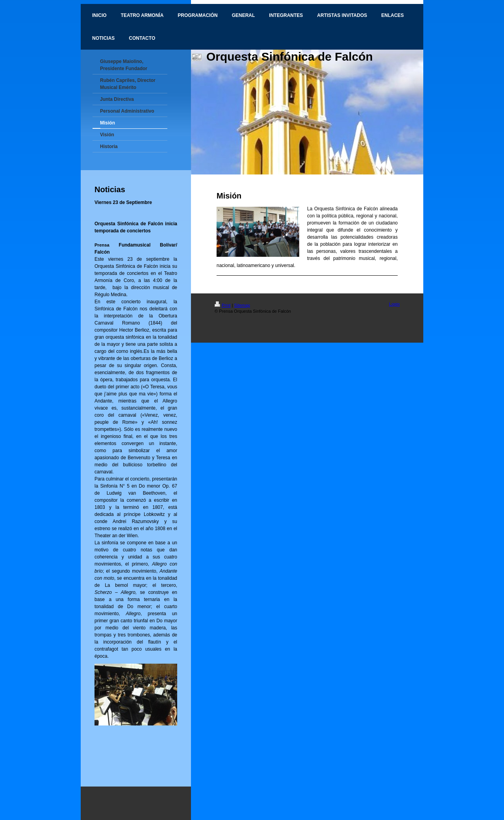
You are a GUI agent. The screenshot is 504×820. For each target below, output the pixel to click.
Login (394, 304)
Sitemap (242, 305)
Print (223, 305)
